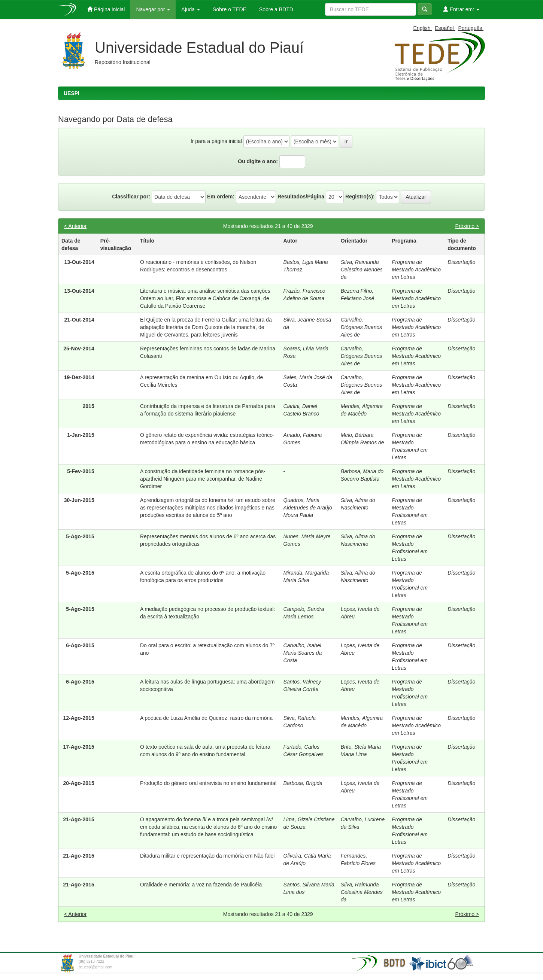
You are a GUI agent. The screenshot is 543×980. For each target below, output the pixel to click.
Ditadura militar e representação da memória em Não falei (207, 856)
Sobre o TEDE (229, 9)
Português (471, 28)
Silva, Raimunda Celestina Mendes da (362, 270)
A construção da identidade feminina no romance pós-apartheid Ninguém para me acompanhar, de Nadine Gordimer (203, 479)
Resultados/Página (301, 197)
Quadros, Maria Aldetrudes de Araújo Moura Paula (308, 508)
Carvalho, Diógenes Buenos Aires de (362, 327)
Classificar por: (131, 197)
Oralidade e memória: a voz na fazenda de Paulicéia (201, 885)
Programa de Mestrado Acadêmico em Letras (416, 270)
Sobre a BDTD (275, 9)
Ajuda (191, 9)
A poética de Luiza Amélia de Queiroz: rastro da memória (206, 718)
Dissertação (461, 262)
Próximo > (467, 226)
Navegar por (153, 9)
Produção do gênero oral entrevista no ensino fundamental (208, 783)
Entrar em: (461, 9)
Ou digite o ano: (258, 161)
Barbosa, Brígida (303, 783)
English (423, 28)
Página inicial (106, 9)
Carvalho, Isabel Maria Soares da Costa (303, 653)
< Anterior (75, 226)
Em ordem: (221, 197)
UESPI (72, 93)
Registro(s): (360, 197)
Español (445, 28)
